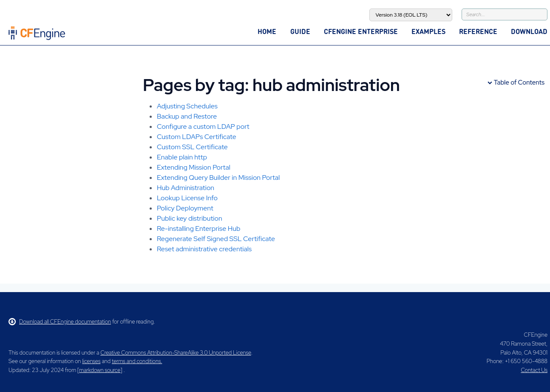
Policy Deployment (185, 208)
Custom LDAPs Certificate (197, 137)
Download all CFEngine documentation (60, 322)
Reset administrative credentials (204, 249)
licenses (91, 361)
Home (267, 31)
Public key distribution (190, 218)
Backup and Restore (187, 116)
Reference (478, 31)
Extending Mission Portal (194, 167)
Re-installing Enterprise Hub (198, 229)
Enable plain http (182, 157)
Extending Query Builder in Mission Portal (218, 178)
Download (529, 31)
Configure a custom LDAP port (203, 126)
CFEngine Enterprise (361, 31)
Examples (428, 31)
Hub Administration (186, 188)
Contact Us (534, 370)
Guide (300, 31)
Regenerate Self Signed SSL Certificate (216, 239)
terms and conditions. (137, 361)
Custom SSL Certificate (192, 147)
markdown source (100, 370)
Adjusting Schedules (187, 106)
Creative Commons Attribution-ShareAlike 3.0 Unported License (176, 353)
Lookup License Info (187, 198)
